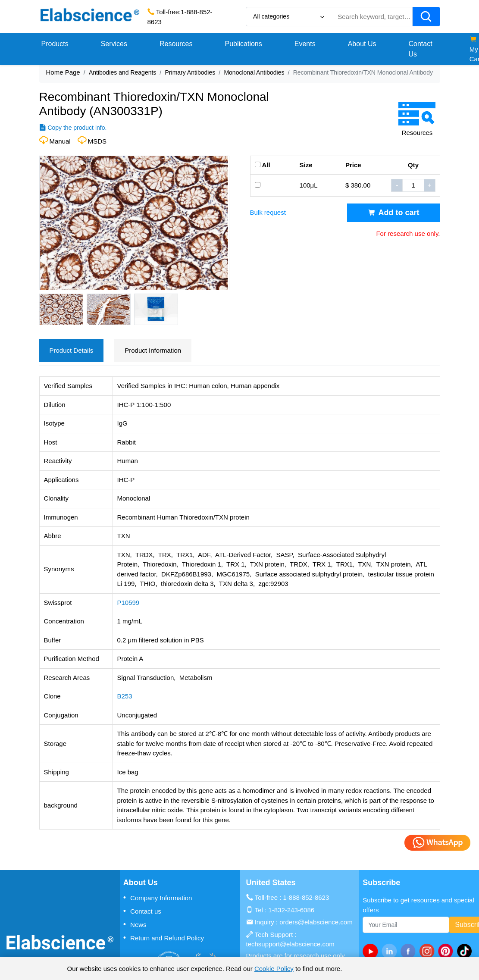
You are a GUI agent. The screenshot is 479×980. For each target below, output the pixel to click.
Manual (60, 141)
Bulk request (268, 212)
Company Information (158, 898)
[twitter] (466, 951)
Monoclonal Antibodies (254, 72)
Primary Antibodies (190, 72)
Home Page (63, 72)
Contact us (142, 911)
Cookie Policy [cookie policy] (274, 969)
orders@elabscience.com (316, 922)
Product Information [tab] (153, 350)
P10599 (128, 603)
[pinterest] (448, 951)
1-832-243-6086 (291, 910)
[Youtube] (372, 951)
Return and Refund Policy (164, 938)
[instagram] (429, 951)
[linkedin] (391, 951)
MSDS (97, 141)
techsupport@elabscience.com (290, 944)
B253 (125, 696)
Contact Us (421, 49)
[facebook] (410, 951)
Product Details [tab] (72, 350)
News (135, 924)
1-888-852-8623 (306, 897)
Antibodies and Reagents (122, 72)
